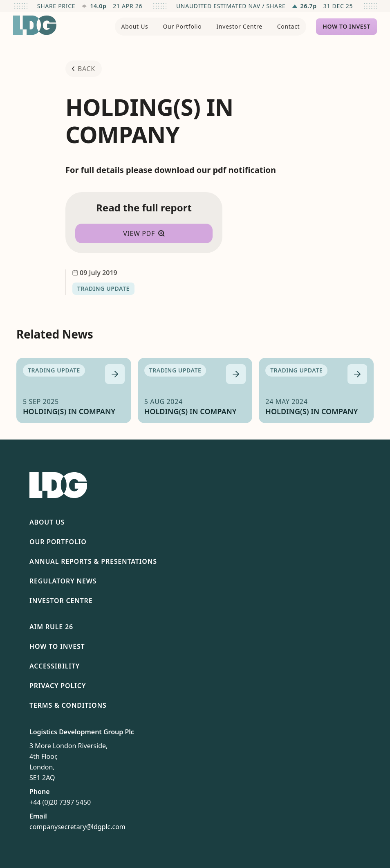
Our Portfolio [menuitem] (182, 26)
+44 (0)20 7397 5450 (60, 802)
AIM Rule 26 (51, 627)
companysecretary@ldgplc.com (77, 827)
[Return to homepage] (35, 25)
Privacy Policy (58, 686)
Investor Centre (61, 601)
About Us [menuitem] (135, 26)
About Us (47, 522)
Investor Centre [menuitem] (239, 26)
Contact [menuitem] (289, 26)
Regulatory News (63, 581)
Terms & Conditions (68, 705)
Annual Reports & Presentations (93, 561)
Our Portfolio (58, 542)
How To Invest (57, 646)
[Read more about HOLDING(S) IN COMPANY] (115, 374)
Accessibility (55, 666)
